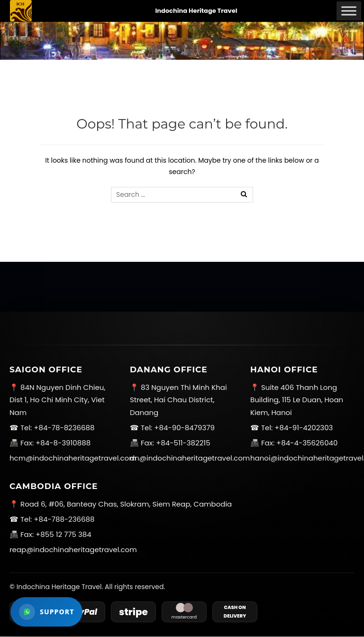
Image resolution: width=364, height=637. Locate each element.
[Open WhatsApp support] (46, 612)
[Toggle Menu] (349, 11)
